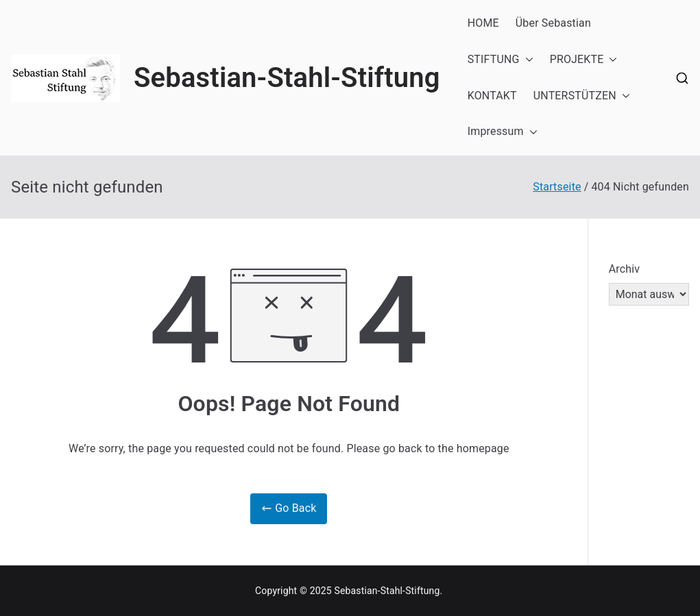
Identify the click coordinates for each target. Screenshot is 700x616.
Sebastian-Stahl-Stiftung (287, 78)
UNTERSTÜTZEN (582, 96)
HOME (483, 23)
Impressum (503, 132)
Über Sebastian (553, 23)
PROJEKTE (584, 60)
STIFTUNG (500, 60)
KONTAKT (492, 96)
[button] (527, 60)
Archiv (625, 269)
